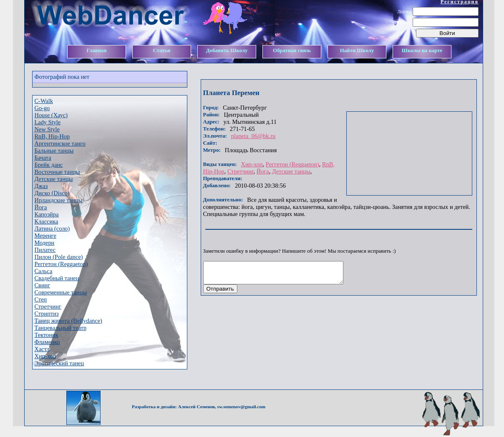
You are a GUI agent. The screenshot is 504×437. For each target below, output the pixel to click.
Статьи (161, 50)
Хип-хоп (45, 356)
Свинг (43, 285)
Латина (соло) (52, 229)
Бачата (43, 158)
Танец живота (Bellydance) (68, 321)
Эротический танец (59, 363)
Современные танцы (61, 292)
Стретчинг (48, 306)
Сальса (44, 271)
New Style (47, 129)
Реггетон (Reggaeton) (61, 264)
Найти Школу (357, 50)
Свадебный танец (57, 278)
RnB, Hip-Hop (52, 136)
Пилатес (45, 250)
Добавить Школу (227, 50)
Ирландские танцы (59, 200)
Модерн (45, 243)
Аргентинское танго (60, 143)
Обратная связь (292, 50)
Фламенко (47, 342)
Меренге (45, 236)
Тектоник (47, 335)
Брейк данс (49, 165)
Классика (47, 221)
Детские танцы (54, 179)
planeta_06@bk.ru (253, 136)
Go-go (42, 108)
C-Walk (44, 101)
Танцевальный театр (61, 328)
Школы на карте (422, 50)
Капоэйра (47, 214)
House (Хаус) (51, 115)
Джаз (41, 186)
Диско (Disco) (52, 193)
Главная (97, 50)
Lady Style (48, 122)
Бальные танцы (54, 151)
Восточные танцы (57, 172)
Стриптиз (47, 314)
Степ (41, 299)
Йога (41, 207)
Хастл (42, 349)
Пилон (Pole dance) (59, 257)
